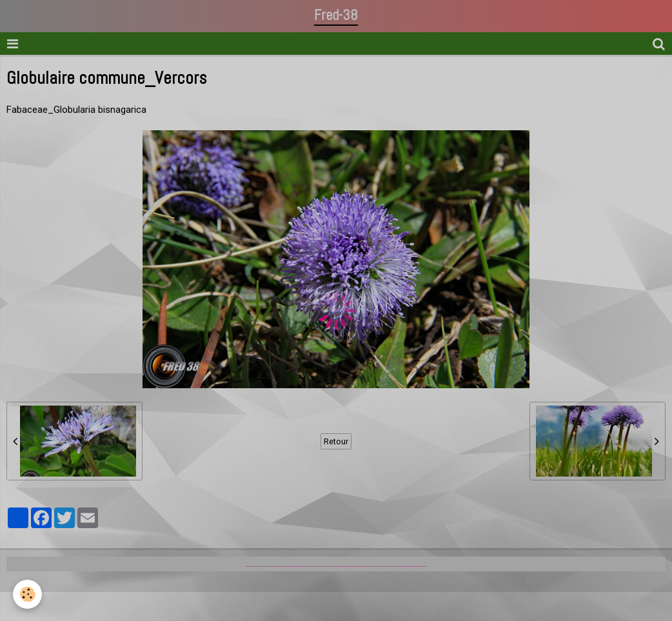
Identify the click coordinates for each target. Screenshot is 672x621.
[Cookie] (27, 594)
